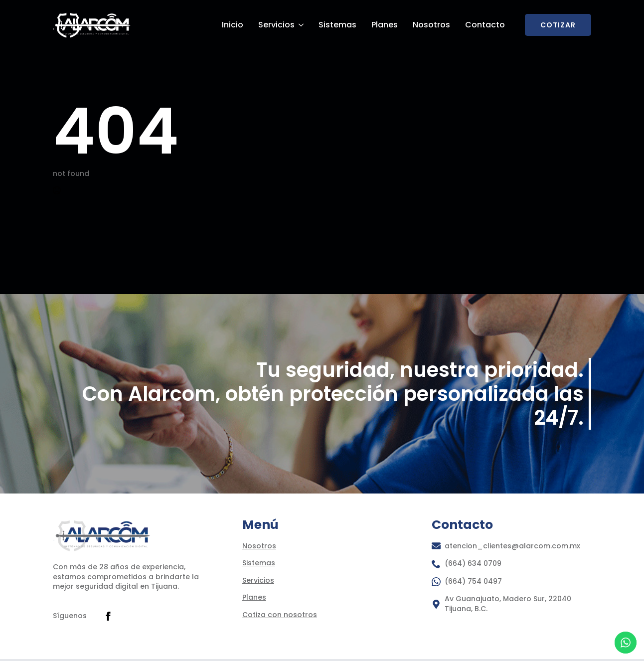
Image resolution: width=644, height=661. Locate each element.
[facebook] (108, 616)
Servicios (276, 25)
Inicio (233, 25)
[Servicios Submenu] (300, 25)
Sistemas (337, 25)
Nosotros (431, 25)
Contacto (485, 25)
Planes (385, 25)
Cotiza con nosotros (280, 615)
